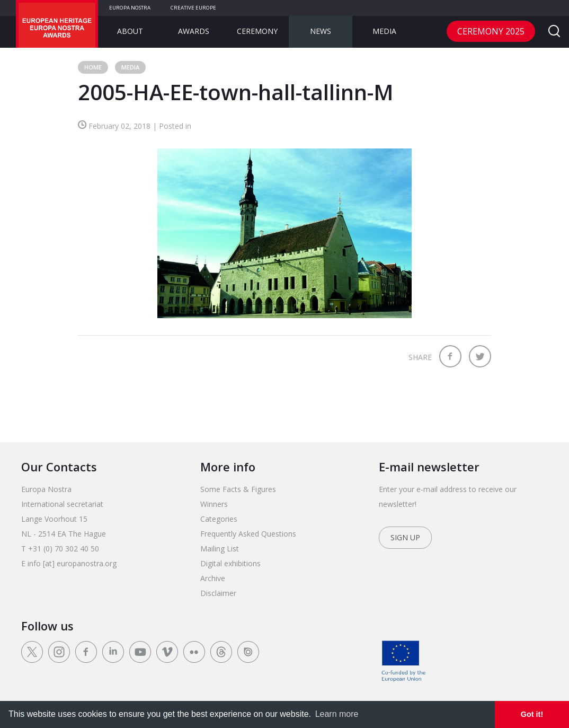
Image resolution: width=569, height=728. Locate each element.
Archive (213, 578)
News (321, 31)
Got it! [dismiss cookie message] (532, 714)
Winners (214, 504)
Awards (194, 31)
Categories (219, 519)
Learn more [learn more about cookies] (337, 714)
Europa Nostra (130, 8)
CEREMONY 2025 (491, 31)
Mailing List (220, 549)
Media (384, 31)
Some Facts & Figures (238, 489)
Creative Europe (193, 8)
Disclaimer (218, 593)
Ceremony (257, 31)
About (130, 31)
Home (93, 67)
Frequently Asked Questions (248, 534)
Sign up (405, 537)
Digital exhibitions (230, 563)
